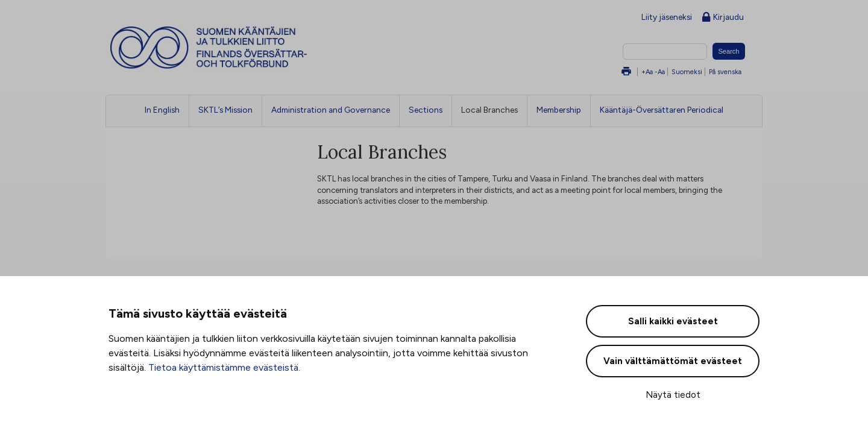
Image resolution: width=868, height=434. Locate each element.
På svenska (725, 72)
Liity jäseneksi (667, 17)
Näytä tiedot (673, 395)
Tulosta (626, 72)
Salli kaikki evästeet (673, 321)
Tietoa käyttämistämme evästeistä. (224, 367)
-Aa (660, 72)
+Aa (647, 72)
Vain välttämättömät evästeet (673, 361)
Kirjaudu (723, 18)
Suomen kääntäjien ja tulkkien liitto (259, 48)
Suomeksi (687, 72)
